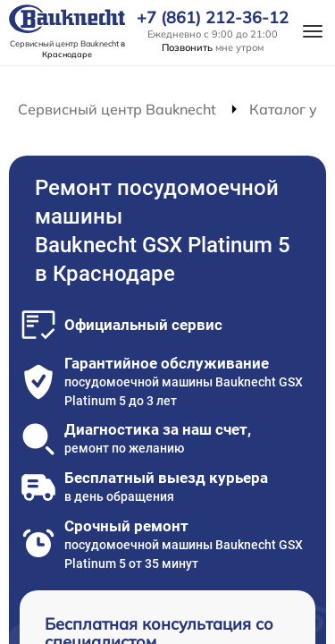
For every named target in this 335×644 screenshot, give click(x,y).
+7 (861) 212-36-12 (213, 18)
